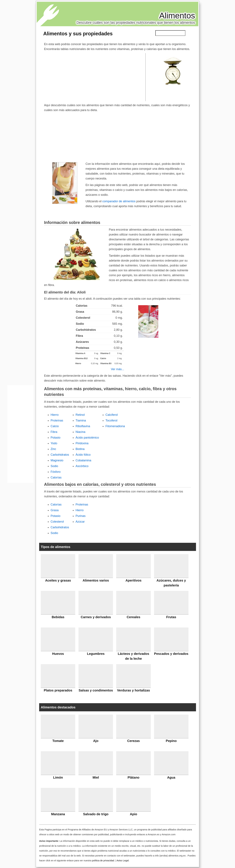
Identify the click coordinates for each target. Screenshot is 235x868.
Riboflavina (83, 426)
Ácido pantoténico (87, 438)
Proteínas (57, 420)
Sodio (54, 466)
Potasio (55, 438)
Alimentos (177, 16)
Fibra (54, 432)
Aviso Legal (123, 861)
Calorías (56, 477)
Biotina (80, 449)
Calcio (55, 426)
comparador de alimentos (119, 201)
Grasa (55, 510)
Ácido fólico (83, 455)
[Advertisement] (95, 77)
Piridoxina (82, 443)
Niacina (80, 432)
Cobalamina (83, 460)
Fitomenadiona (115, 426)
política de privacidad (103, 861)
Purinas (81, 516)
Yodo (54, 443)
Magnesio (57, 460)
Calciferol (112, 415)
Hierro (55, 415)
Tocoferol (111, 420)
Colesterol (57, 522)
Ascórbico (82, 466)
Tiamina (81, 420)
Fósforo (56, 472)
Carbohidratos (60, 455)
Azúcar (80, 522)
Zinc (53, 449)
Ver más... (117, 369)
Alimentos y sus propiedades (78, 34)
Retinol (80, 415)
